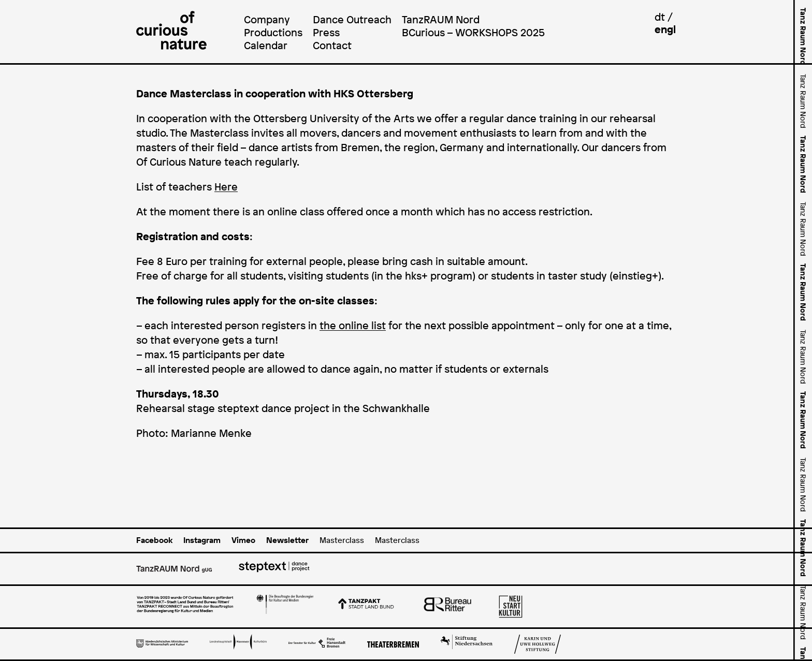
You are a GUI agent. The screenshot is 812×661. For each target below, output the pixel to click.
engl (665, 29)
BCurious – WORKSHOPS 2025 (473, 32)
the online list (353, 326)
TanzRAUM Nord (441, 19)
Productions (273, 32)
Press (326, 32)
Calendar (266, 45)
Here (226, 187)
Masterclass (342, 540)
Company (267, 19)
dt (660, 17)
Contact (332, 45)
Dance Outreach (352, 19)
